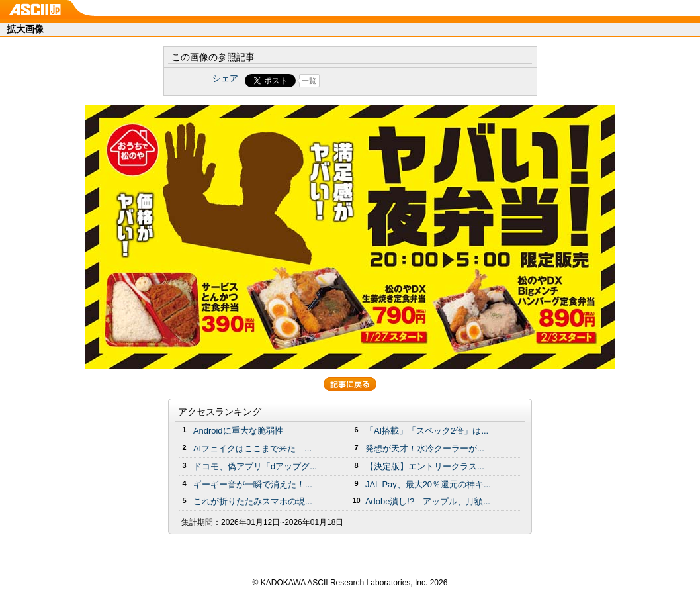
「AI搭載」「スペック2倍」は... (427, 431)
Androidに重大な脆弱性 (238, 431)
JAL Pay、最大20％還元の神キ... (428, 484)
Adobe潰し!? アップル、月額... (428, 501)
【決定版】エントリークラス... (425, 466)
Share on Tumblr (399, 81)
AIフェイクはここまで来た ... (252, 448)
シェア (225, 78)
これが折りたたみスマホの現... (253, 501)
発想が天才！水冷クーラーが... (425, 448)
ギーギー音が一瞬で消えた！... (253, 484)
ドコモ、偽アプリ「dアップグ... (255, 466)
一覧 (309, 81)
